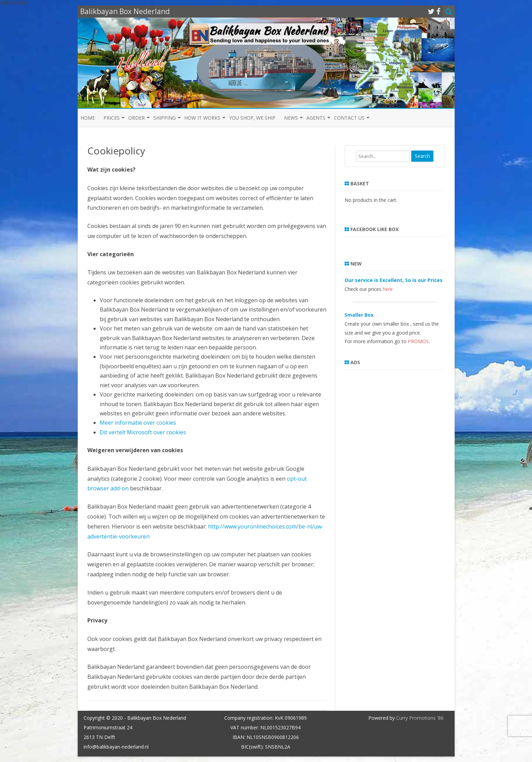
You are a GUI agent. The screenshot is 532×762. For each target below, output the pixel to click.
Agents (316, 118)
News (291, 118)
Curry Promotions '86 (420, 718)
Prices (112, 118)
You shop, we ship (252, 118)
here (388, 289)
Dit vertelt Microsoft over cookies (143, 432)
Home (88, 118)
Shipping (165, 118)
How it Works (202, 118)
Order (137, 118)
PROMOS (418, 341)
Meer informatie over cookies (138, 423)
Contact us (349, 118)
